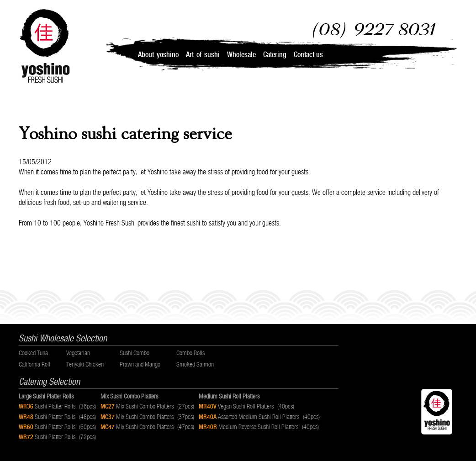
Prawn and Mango (140, 364)
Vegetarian (78, 353)
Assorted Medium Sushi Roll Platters (262, 417)
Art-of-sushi (203, 55)
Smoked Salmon (195, 364)
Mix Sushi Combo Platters (150, 406)
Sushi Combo (135, 353)
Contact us (308, 55)
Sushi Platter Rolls (60, 406)
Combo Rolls (190, 353)
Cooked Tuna (33, 353)
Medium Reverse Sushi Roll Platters (261, 427)
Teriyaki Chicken (85, 364)
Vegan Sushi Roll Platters (249, 406)
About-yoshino (158, 55)
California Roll (34, 364)
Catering (275, 55)
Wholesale (241, 55)
